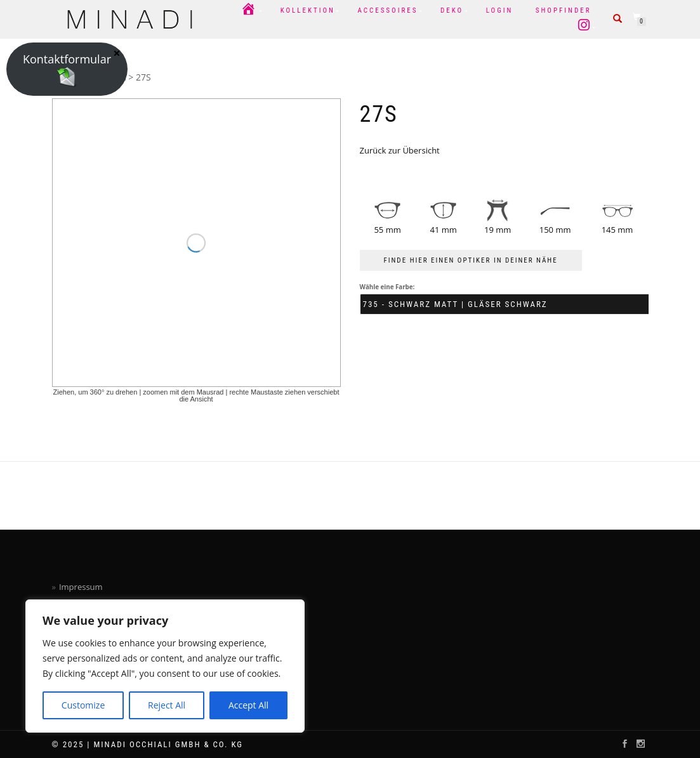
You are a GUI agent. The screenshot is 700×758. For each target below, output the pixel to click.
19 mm (498, 230)
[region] (165, 666)
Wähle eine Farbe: (387, 287)
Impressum (81, 587)
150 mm (555, 230)
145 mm (617, 230)
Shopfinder (564, 10)
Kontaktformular (67, 69)
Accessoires (387, 10)
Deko (452, 10)
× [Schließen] (116, 53)
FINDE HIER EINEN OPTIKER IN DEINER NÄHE (471, 260)
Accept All (248, 705)
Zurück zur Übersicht (400, 150)
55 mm (387, 230)
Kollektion (308, 10)
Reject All (167, 705)
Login (500, 10)
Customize (83, 705)
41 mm (444, 230)
